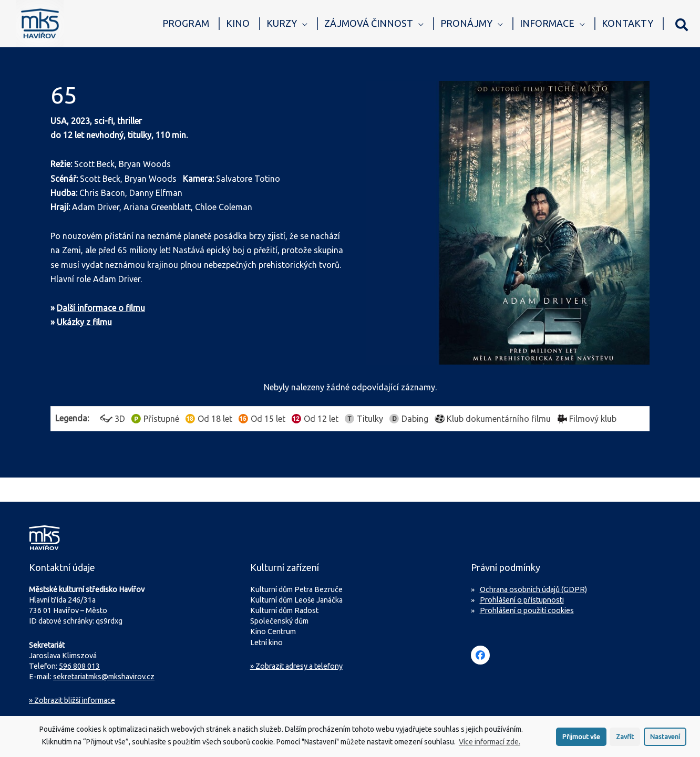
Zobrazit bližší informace (72, 700)
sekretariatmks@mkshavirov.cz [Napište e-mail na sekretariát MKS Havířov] (104, 677)
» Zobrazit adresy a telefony (296, 666)
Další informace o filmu (101, 308)
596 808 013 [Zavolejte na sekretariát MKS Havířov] (79, 666)
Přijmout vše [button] (581, 739)
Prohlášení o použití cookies (527, 610)
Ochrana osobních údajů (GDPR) (533, 589)
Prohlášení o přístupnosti (522, 600)
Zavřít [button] (625, 739)
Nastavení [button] (665, 739)
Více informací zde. (490, 745)
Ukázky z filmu (84, 322)
